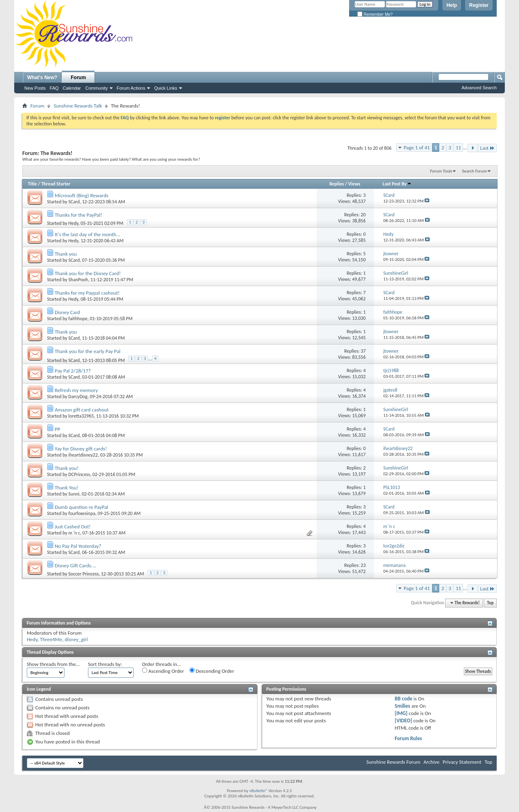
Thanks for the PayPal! (78, 215)
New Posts (35, 88)
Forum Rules (409, 738)
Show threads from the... (53, 664)
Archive (431, 762)
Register (479, 5)
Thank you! (67, 468)
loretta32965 (81, 416)
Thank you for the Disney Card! (88, 273)
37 (363, 351)
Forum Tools (441, 171)
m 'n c (74, 533)
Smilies (403, 706)
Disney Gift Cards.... (76, 565)
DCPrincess (79, 474)
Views (354, 184)
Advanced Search (479, 88)
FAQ (54, 88)
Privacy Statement (462, 762)
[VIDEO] (404, 720)
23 (363, 565)
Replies (337, 184)
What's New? (42, 78)
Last (487, 148)
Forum (78, 78)
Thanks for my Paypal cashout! (87, 293)
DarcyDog (78, 396)
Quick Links (166, 88)
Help (452, 5)
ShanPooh (78, 280)
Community (97, 88)
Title (32, 184)
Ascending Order (163, 671)
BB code (404, 699)
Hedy (73, 223)
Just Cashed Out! (73, 527)
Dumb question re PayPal (81, 507)
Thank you (66, 254)
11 (458, 148)
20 (363, 215)
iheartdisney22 (83, 455)
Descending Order (212, 671)
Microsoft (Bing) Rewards (81, 195)
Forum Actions (131, 88)
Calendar (72, 88)
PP (57, 429)
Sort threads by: (105, 664)
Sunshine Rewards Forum (394, 762)
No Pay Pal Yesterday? (78, 546)
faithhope (78, 319)
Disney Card (67, 312)
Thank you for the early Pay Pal (88, 351)
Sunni (74, 494)
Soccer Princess (84, 574)
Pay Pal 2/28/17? (73, 371)
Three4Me (51, 639)
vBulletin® (258, 791)
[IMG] (401, 713)
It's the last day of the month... (88, 234)
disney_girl (76, 639)
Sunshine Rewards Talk (78, 106)
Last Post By (397, 184)
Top (490, 603)
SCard (74, 202)
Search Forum (475, 171)
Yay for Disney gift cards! (81, 449)
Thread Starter (56, 184)
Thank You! (66, 488)
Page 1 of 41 (417, 148)
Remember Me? (375, 14)
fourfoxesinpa (82, 513)
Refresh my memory (76, 390)
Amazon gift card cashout (82, 410)
